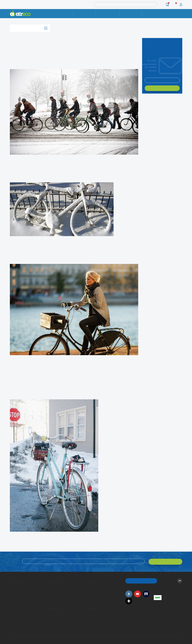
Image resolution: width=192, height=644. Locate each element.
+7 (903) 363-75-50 (155, 620)
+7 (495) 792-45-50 (181, 16)
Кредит (47, 592)
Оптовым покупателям (11, 606)
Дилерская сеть (84, 610)
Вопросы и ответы (85, 585)
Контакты (153, 14)
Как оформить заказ (85, 588)
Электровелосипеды (11, 592)
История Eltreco (11, 588)
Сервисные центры (85, 614)
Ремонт (85, 14)
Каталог (30, 28)
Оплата (131, 14)
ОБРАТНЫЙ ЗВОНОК (141, 580)
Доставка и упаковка (108, 14)
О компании (10, 585)
